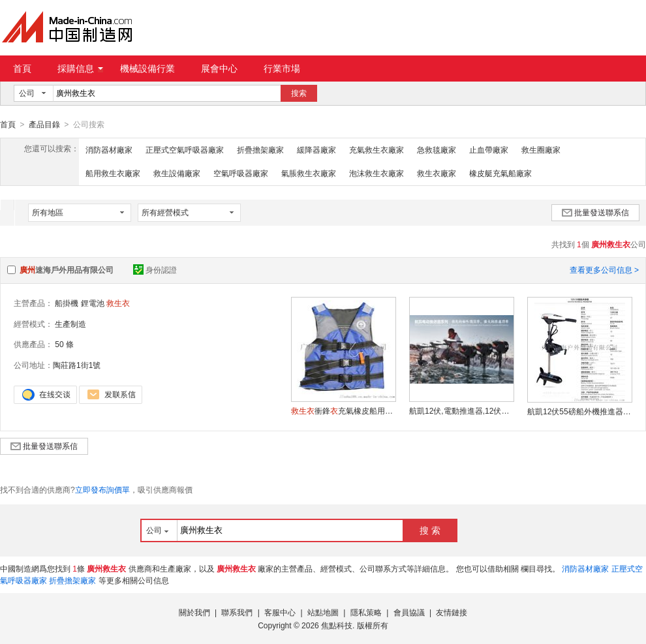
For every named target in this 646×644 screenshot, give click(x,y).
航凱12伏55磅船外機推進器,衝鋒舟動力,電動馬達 (579, 411)
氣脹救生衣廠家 (309, 173)
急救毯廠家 (437, 149)
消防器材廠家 (109, 149)
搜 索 (430, 530)
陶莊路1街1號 (77, 365)
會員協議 (409, 612)
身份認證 (155, 269)
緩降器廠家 (316, 149)
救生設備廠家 (177, 173)
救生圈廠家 (541, 149)
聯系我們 (237, 612)
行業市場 (282, 69)
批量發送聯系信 (595, 212)
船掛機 (67, 303)
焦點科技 (337, 625)
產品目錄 (44, 125)
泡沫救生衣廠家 (377, 173)
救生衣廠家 (437, 173)
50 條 (64, 344)
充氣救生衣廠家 (377, 149)
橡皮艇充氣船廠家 (500, 173)
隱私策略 (366, 612)
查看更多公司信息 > (604, 269)
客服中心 (280, 612)
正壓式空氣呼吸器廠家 (185, 149)
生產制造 (70, 324)
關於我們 (194, 612)
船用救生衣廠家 (113, 173)
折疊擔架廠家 (260, 149)
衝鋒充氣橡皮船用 (343, 410)
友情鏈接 (452, 612)
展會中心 (219, 69)
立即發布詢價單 (102, 489)
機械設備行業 (147, 69)
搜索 (299, 93)
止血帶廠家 (489, 149)
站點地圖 (323, 612)
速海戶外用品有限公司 (67, 269)
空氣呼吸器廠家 (241, 173)
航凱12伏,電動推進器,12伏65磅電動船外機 (461, 410)
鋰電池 (93, 303)
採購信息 (80, 69)
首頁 (22, 69)
